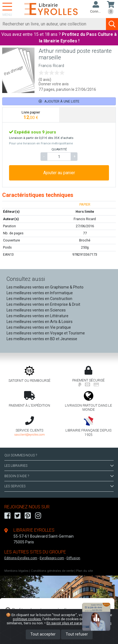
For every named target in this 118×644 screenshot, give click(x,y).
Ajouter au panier (59, 173)
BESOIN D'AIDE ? (59, 476)
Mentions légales (16, 571)
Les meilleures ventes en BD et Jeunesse (42, 339)
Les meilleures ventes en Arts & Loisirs (40, 322)
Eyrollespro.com (52, 558)
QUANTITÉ (59, 149)
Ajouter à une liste (59, 101)
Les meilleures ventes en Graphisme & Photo (45, 287)
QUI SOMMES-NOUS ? (21, 455)
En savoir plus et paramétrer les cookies (79, 623)
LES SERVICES (59, 486)
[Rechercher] (53, 24)
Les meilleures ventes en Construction (39, 299)
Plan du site (84, 571)
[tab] (31, 115)
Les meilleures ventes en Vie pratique (39, 327)
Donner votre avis (54, 84)
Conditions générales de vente (52, 571)
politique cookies (27, 619)
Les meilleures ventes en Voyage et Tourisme (46, 333)
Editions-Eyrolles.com (21, 558)
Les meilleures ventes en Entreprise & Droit (43, 304)
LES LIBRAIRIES (59, 466)
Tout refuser (77, 634)
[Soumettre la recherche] (112, 24)
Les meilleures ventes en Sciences (36, 310)
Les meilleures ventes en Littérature (38, 316)
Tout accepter (43, 634)
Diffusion (73, 558)
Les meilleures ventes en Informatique (40, 293)
